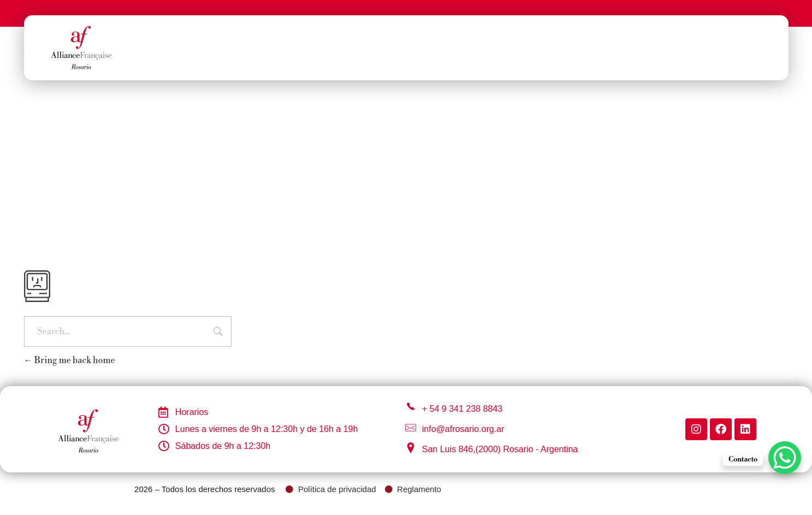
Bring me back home (70, 360)
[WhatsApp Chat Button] (785, 458)
